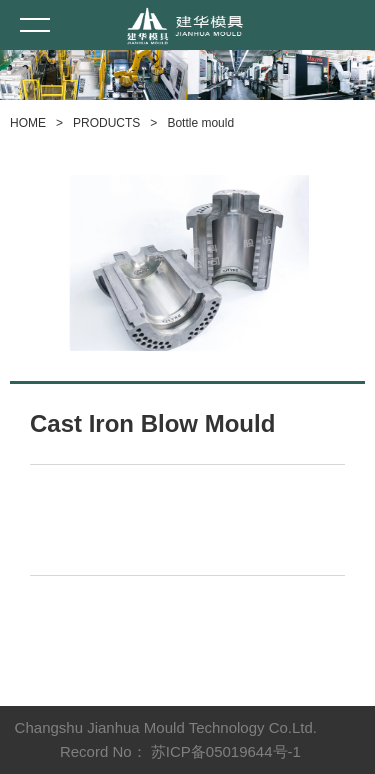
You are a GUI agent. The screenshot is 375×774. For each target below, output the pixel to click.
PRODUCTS (106, 123)
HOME (28, 123)
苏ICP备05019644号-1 (226, 751)
